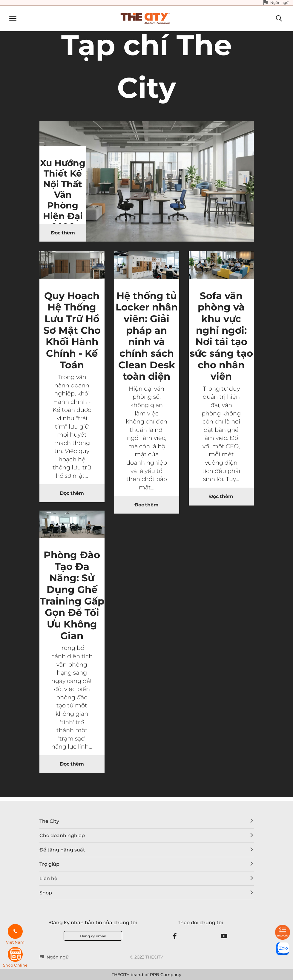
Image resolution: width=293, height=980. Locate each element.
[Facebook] (175, 936)
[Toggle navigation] (11, 19)
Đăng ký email (93, 936)
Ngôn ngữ (279, 3)
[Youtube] (224, 936)
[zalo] (283, 949)
